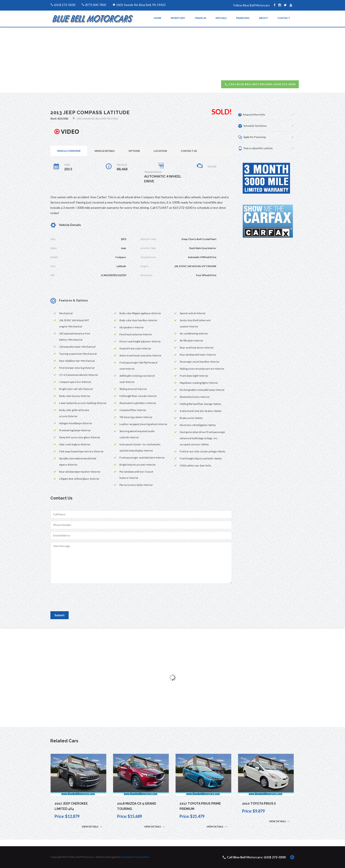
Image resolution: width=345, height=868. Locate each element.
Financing (243, 18)
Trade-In (200, 18)
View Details (92, 827)
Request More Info (252, 115)
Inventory (178, 18)
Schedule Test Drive (252, 126)
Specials (221, 18)
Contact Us (189, 151)
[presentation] (84, 599)
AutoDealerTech (130, 857)
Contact (284, 18)
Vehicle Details (105, 151)
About (263, 18)
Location (160, 151)
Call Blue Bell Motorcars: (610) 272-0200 (260, 84)
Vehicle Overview (69, 151)
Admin (146, 857)
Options (134, 151)
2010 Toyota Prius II (259, 804)
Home (158, 18)
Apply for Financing (252, 137)
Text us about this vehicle (255, 148)
